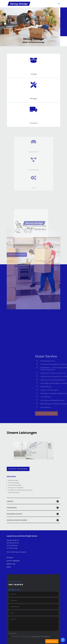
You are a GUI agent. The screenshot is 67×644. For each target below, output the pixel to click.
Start (10, 558)
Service (11, 564)
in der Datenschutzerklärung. (41, 636)
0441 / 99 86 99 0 (16, 585)
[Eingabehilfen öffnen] (63, 640)
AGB (9, 567)
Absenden (52, 641)
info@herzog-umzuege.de (18, 552)
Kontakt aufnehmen (18, 469)
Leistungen (13, 561)
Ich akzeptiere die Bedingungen (29, 636)
